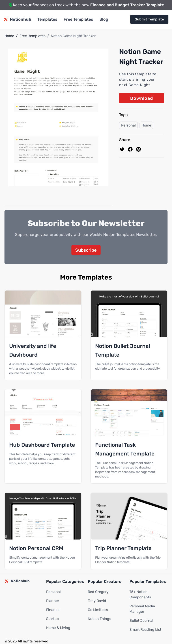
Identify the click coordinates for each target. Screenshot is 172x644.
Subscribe (86, 250)
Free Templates (78, 19)
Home (9, 36)
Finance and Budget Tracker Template (127, 5)
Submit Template (149, 19)
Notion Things (99, 619)
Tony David (97, 601)
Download (142, 98)
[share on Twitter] (122, 149)
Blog (104, 19)
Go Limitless (98, 610)
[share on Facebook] (130, 149)
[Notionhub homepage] (17, 19)
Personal (128, 125)
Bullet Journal (141, 621)
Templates (47, 19)
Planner (53, 601)
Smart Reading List (145, 630)
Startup (53, 619)
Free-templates (32, 36)
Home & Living (58, 628)
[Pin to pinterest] (139, 149)
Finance (53, 610)
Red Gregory (98, 592)
